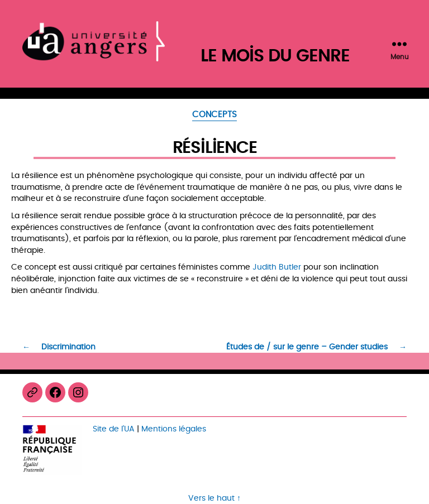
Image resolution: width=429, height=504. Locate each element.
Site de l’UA (114, 429)
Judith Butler (277, 267)
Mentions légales (174, 429)
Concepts (214, 116)
